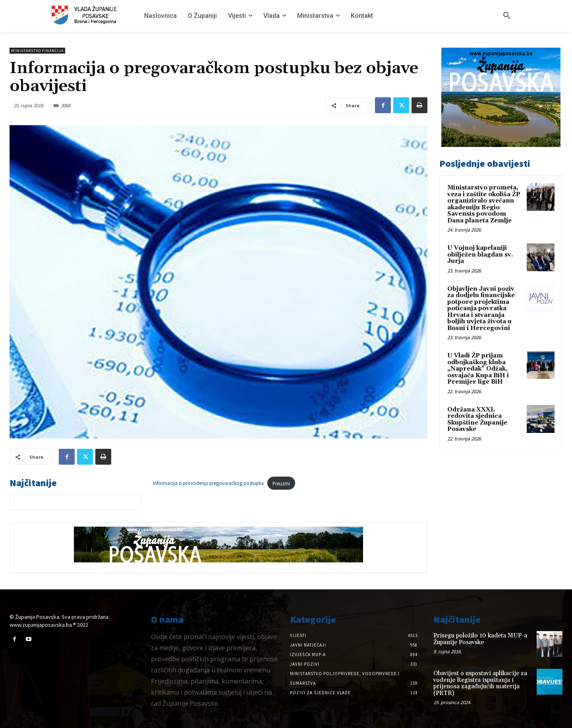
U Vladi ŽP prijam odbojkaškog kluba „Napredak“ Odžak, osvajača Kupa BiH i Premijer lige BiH (478, 369)
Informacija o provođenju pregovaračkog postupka (208, 483)
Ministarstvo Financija (37, 51)
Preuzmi (281, 483)
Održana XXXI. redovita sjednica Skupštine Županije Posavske (477, 420)
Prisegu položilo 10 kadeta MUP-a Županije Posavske (480, 639)
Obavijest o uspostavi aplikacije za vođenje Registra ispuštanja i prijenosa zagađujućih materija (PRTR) (480, 683)
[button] (507, 16)
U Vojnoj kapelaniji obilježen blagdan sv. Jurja (480, 255)
